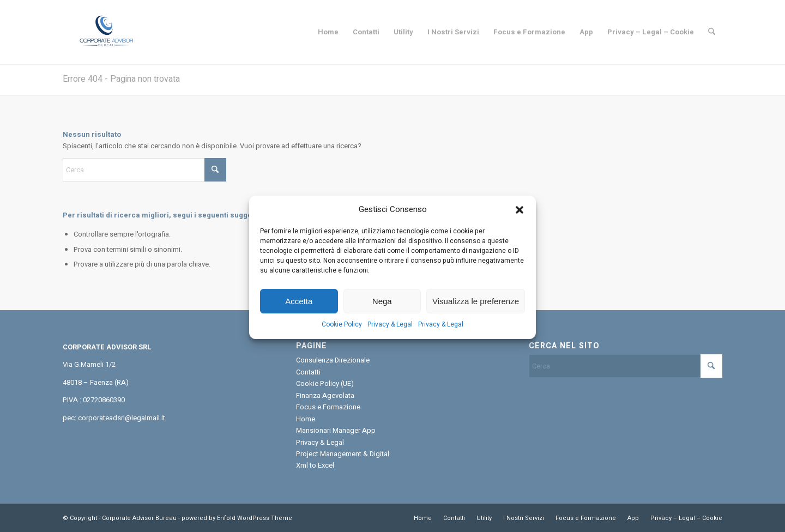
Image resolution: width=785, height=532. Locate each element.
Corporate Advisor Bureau (139, 518)
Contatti (308, 372)
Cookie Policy (342, 331)
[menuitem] (328, 32)
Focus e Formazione (328, 407)
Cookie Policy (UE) (325, 383)
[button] (520, 216)
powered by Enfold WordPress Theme (237, 518)
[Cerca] (712, 32)
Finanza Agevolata (325, 395)
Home (306, 419)
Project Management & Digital (343, 454)
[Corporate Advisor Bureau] (106, 32)
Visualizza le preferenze (476, 308)
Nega (382, 308)
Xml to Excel (315, 465)
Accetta (299, 308)
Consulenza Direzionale (333, 360)
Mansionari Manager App (336, 430)
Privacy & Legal (390, 331)
